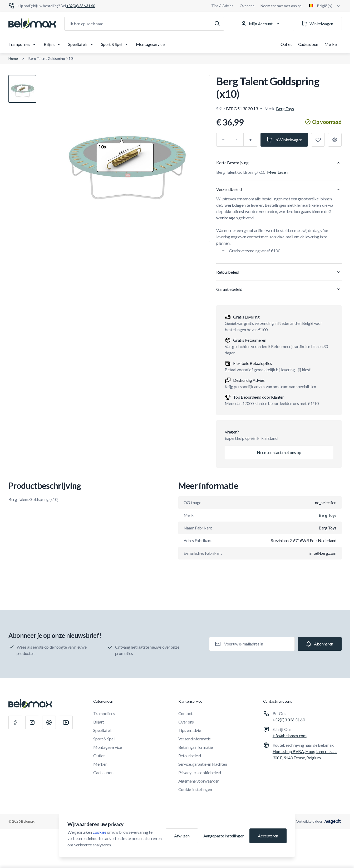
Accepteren (268, 836)
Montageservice (150, 44)
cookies (100, 832)
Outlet (286, 44)
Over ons (247, 6)
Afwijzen (182, 836)
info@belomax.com (290, 736)
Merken (331, 44)
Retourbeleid (190, 756)
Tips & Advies (222, 6)
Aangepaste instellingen (224, 836)
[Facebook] (15, 722)
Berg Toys (285, 108)
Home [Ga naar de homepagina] (13, 58)
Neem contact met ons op (281, 6)
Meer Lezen (277, 172)
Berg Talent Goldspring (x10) (51, 58)
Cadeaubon (308, 44)
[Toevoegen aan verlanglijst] (318, 140)
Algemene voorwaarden (199, 781)
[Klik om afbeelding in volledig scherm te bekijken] (126, 159)
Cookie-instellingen (195, 789)
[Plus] (250, 140)
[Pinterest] (49, 722)
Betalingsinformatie (196, 747)
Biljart (53, 44)
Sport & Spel (115, 44)
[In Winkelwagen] (284, 140)
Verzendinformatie (195, 739)
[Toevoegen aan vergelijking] (335, 140)
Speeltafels (81, 44)
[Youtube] (66, 722)
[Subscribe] (320, 644)
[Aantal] (237, 140)
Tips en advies (191, 730)
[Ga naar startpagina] (32, 24)
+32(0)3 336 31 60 (289, 720)
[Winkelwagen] (317, 24)
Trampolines (23, 44)
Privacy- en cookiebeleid (200, 772)
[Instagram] (32, 722)
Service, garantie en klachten (203, 764)
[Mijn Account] (261, 24)
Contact (185, 713)
